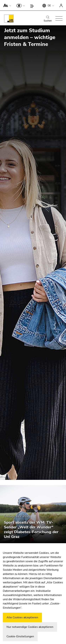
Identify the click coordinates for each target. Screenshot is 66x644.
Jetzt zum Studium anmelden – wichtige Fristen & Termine (30, 37)
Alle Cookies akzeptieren (22, 617)
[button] (6, 5)
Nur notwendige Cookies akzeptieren (30, 627)
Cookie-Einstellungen (20, 636)
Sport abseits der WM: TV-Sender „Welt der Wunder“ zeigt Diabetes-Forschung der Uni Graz (31, 530)
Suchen (48, 19)
